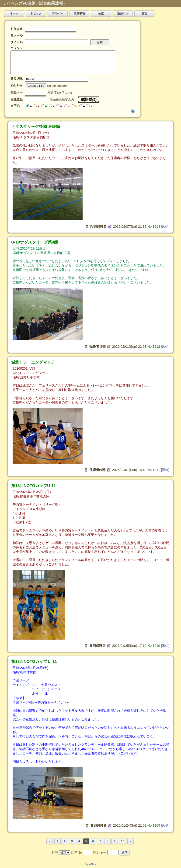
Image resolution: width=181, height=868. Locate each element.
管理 (144, 13)
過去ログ (123, 13)
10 (123, 841)
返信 (165, 227)
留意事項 (79, 13)
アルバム (58, 13)
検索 (101, 13)
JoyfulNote (90, 864)
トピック (36, 13)
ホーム (14, 13)
